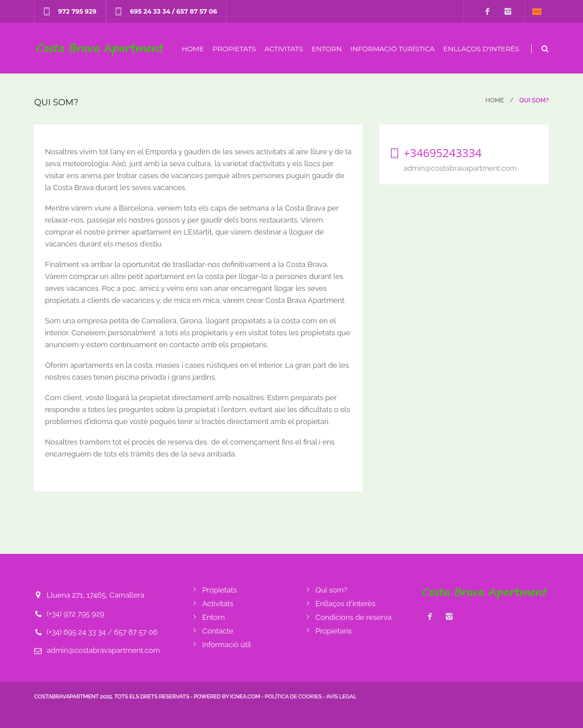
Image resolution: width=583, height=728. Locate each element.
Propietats (234, 49)
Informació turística (392, 49)
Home (193, 49)
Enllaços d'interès (481, 49)
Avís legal (341, 696)
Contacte (218, 631)
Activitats (284, 49)
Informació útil (227, 645)
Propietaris (334, 631)
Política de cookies (293, 696)
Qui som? (331, 590)
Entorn (327, 49)
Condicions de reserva (353, 617)
